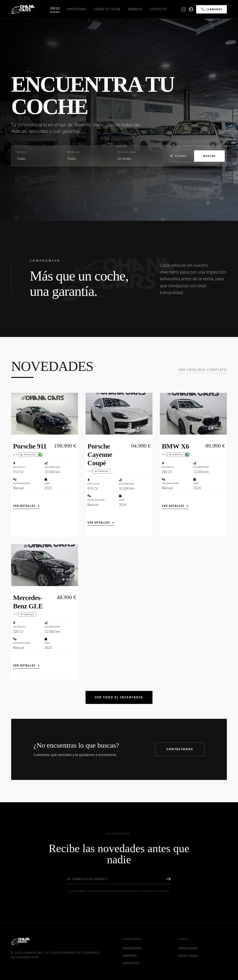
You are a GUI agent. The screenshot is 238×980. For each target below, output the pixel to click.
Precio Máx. (127, 152)
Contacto (158, 9)
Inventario (77, 9)
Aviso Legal (188, 956)
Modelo (74, 152)
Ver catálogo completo (203, 370)
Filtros (178, 156)
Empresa (135, 9)
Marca (22, 152)
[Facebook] (191, 9)
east (168, 879)
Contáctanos (180, 749)
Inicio (55, 8)
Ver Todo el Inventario (119, 697)
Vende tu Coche (107, 9)
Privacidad (188, 948)
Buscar (209, 156)
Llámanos (212, 9)
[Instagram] (184, 9)
